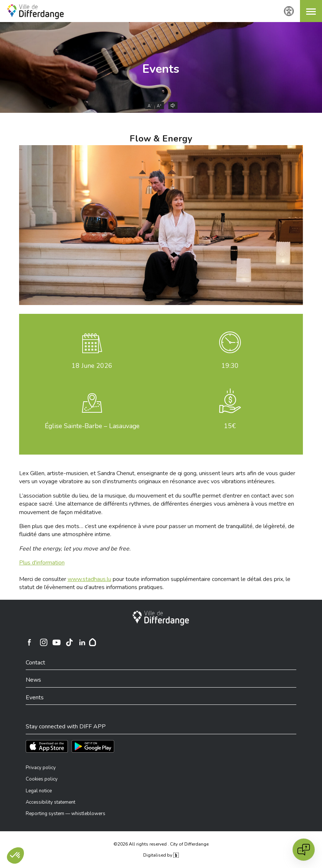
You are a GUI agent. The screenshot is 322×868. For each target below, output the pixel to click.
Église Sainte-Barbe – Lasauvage (92, 426)
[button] (311, 11)
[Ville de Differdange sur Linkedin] (82, 642)
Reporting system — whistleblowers (66, 814)
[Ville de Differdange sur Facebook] (29, 642)
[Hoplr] (93, 642)
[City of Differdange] (161, 618)
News (33, 680)
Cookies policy (42, 779)
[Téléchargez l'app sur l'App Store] (47, 746)
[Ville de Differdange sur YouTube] (57, 642)
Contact (35, 663)
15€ (230, 426)
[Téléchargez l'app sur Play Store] (93, 746)
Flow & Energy (161, 139)
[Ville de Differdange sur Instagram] (44, 642)
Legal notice (39, 791)
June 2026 (92, 366)
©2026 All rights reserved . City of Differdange (161, 844)
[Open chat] (304, 850)
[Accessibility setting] (289, 11)
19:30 (230, 366)
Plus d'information (42, 563)
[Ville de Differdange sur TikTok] (69, 642)
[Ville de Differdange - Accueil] (36, 12)
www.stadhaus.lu (89, 579)
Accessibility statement (50, 802)
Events (161, 69)
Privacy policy (41, 768)
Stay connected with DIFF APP (66, 727)
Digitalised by (161, 855)
